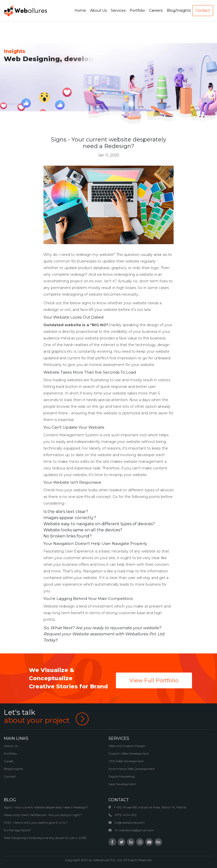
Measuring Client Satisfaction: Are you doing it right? (43, 815)
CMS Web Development (126, 761)
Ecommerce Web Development (132, 769)
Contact (10, 776)
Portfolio (10, 753)
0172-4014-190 (123, 815)
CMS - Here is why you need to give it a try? (36, 823)
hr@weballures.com (126, 823)
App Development (122, 784)
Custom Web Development (129, 753)
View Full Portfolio (154, 680)
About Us (11, 746)
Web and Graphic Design (127, 746)
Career (9, 761)
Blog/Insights (14, 769)
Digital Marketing (122, 776)
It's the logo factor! (17, 830)
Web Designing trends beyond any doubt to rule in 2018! (45, 838)
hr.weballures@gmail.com (131, 830)
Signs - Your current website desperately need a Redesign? (46, 807)
